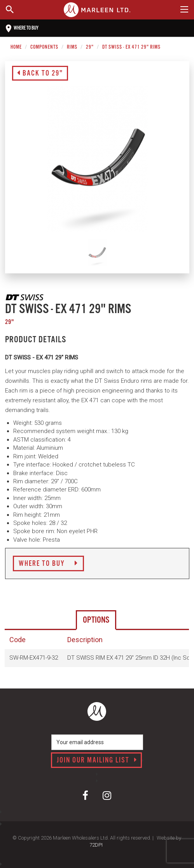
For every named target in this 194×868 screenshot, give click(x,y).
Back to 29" (40, 74)
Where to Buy (48, 564)
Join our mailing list (97, 761)
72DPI (96, 845)
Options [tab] (96, 620)
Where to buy (22, 28)
